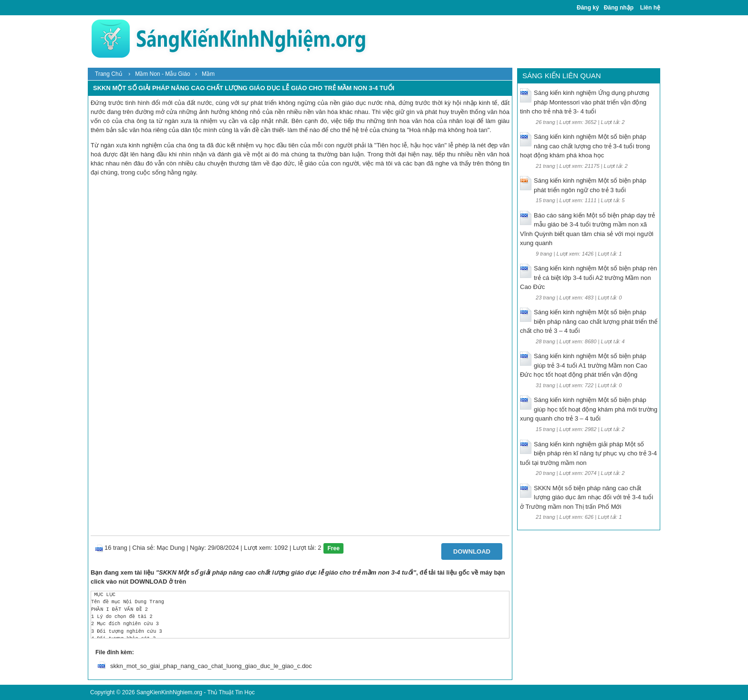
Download (472, 551)
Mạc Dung (171, 548)
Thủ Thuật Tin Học (231, 692)
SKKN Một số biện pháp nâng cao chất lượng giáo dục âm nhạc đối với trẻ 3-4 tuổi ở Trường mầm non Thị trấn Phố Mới (587, 497)
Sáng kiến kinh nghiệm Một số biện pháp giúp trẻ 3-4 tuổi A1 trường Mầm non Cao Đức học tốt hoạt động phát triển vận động (584, 365)
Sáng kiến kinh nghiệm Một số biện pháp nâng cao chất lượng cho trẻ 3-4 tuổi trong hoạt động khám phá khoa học (585, 146)
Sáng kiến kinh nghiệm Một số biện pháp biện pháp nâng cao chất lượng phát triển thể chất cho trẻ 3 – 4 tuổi (589, 321)
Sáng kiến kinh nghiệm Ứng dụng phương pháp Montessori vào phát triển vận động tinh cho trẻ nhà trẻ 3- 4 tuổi (585, 102)
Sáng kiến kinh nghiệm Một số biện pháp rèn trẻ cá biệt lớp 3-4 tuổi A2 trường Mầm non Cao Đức (588, 278)
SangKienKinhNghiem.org (169, 692)
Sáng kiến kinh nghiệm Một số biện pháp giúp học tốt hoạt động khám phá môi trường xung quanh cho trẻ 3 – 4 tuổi (589, 409)
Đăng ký (588, 8)
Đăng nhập (619, 8)
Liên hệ (650, 8)
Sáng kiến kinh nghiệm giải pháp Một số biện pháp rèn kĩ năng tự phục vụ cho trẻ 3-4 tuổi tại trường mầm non (588, 453)
